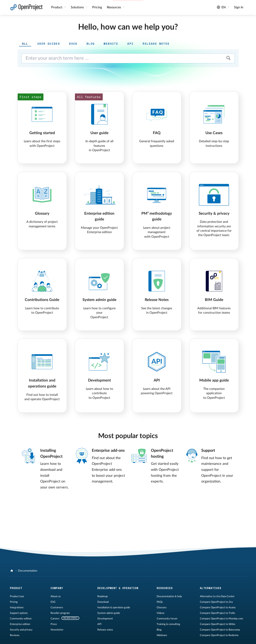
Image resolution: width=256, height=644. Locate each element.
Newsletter (57, 630)
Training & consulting (168, 624)
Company (57, 588)
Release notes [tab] (156, 44)
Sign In (239, 7)
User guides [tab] (49, 44)
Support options (19, 613)
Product (57, 7)
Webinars (162, 635)
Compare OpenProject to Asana (218, 607)
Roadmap (103, 596)
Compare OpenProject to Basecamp (220, 630)
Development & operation (118, 588)
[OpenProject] (12, 571)
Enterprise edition (20, 624)
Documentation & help (169, 596)
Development (105, 619)
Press (54, 624)
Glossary (162, 607)
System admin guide (109, 613)
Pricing (97, 7)
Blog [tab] (91, 44)
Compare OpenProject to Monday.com (221, 619)
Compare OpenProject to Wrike (218, 624)
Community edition (21, 619)
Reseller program (60, 613)
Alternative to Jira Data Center (217, 596)
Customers (57, 607)
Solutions (78, 7)
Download (103, 602)
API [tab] (130, 44)
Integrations (17, 607)
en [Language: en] (221, 7)
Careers (55, 619)
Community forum (167, 619)
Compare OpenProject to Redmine (219, 635)
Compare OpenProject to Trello (217, 613)
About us (56, 596)
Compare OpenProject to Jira (216, 602)
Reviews (15, 635)
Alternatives (211, 588)
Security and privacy (21, 630)
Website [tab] (111, 44)
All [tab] (25, 44)
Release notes (105, 630)
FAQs (160, 602)
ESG (53, 602)
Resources (114, 7)
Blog (159, 630)
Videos (161, 613)
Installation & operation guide (114, 607)
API (99, 624)
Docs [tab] (73, 44)
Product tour (17, 596)
